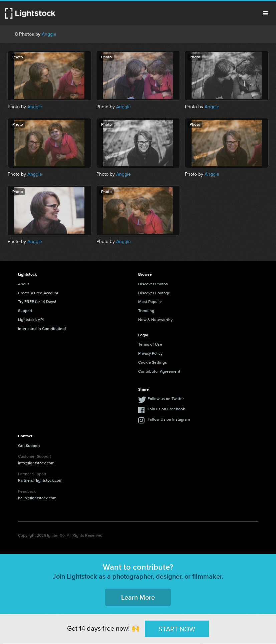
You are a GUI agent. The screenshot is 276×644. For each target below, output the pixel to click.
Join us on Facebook (166, 409)
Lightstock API (31, 320)
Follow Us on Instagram (169, 419)
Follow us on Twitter (166, 399)
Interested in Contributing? (42, 329)
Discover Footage (154, 293)
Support (25, 311)
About (24, 284)
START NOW (177, 629)
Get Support (29, 446)
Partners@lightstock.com (40, 480)
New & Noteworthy (155, 320)
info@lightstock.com (36, 463)
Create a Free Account (38, 293)
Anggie (49, 34)
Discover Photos (153, 284)
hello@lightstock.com (37, 498)
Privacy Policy (150, 353)
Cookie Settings (153, 362)
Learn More (138, 597)
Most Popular (150, 302)
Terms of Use (150, 344)
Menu (265, 13)
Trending (146, 311)
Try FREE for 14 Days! (37, 302)
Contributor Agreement (159, 371)
